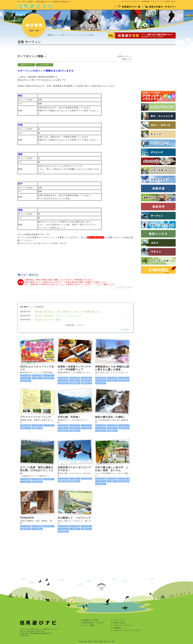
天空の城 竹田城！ (70, 417)
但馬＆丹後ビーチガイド (93, 623)
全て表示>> (126, 330)
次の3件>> (81, 325)
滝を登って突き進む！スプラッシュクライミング (58, 316)
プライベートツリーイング (35, 417)
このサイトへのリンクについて (127, 630)
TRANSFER (27, 518)
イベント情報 (88, 625)
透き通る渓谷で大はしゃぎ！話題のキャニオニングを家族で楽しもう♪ (68, 312)
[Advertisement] (72, 52)
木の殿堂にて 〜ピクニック (74, 518)
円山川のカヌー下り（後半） (49, 320)
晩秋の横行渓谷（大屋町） (111, 417)
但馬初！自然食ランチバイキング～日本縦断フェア (74, 368)
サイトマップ (158, 1)
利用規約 (146, 1)
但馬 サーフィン (67, 35)
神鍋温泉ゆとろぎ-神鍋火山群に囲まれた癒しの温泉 (112, 368)
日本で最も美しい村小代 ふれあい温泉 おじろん (112, 469)
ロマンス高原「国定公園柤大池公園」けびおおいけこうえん (37, 470)
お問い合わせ (171, 1)
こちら (95, 284)
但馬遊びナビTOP (90, 620)
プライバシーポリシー (132, 1)
